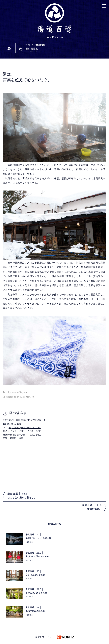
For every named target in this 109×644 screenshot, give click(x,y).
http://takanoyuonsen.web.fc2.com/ (25, 428)
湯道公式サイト (43, 637)
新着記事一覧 (55, 524)
